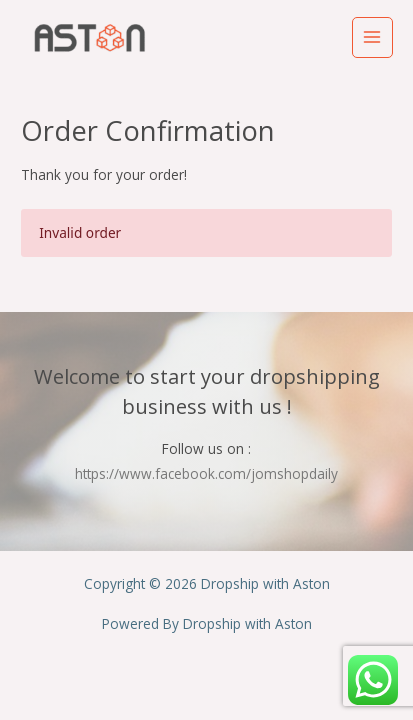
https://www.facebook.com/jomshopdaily (206, 473)
